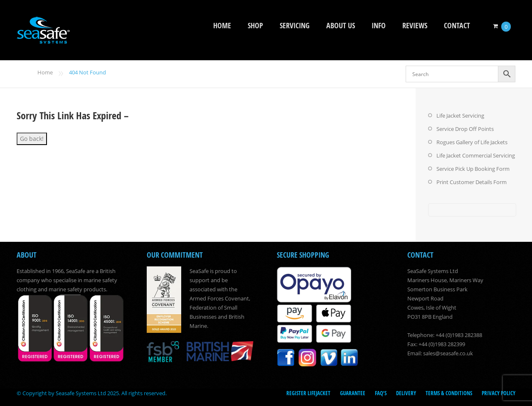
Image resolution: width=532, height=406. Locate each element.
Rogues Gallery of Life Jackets (472, 142)
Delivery (406, 393)
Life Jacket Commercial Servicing (476, 155)
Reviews (415, 26)
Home (222, 26)
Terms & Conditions (449, 393)
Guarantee (353, 393)
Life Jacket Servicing (460, 116)
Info (379, 26)
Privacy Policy (499, 393)
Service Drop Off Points (465, 129)
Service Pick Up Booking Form (473, 169)
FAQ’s (381, 393)
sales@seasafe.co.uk (448, 353)
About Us (341, 26)
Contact (457, 26)
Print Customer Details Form (472, 182)
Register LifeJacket (308, 393)
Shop (255, 26)
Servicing (295, 26)
